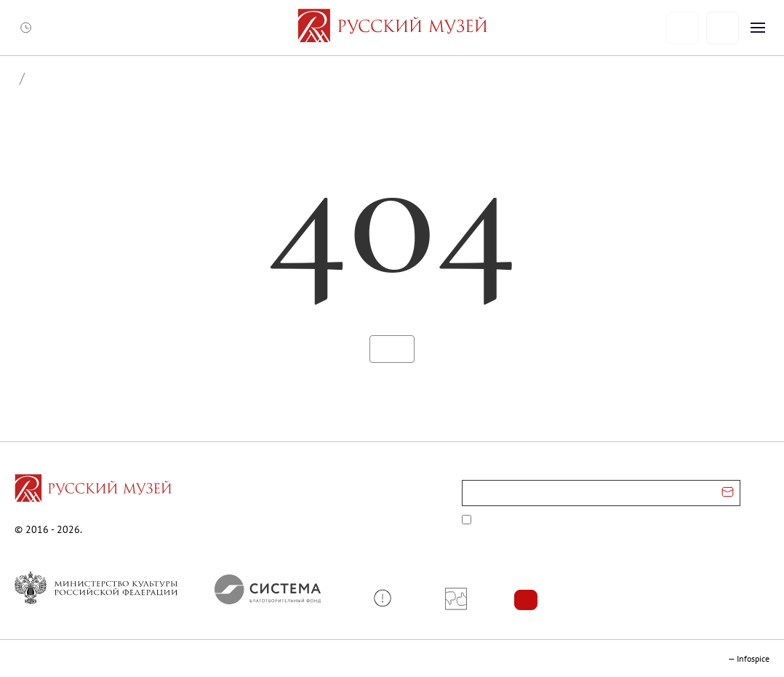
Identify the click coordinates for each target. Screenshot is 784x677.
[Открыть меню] (758, 28)
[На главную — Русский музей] (392, 28)
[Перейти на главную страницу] (93, 490)
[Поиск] (723, 28)
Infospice (753, 658)
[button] (388, 598)
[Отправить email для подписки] (728, 493)
